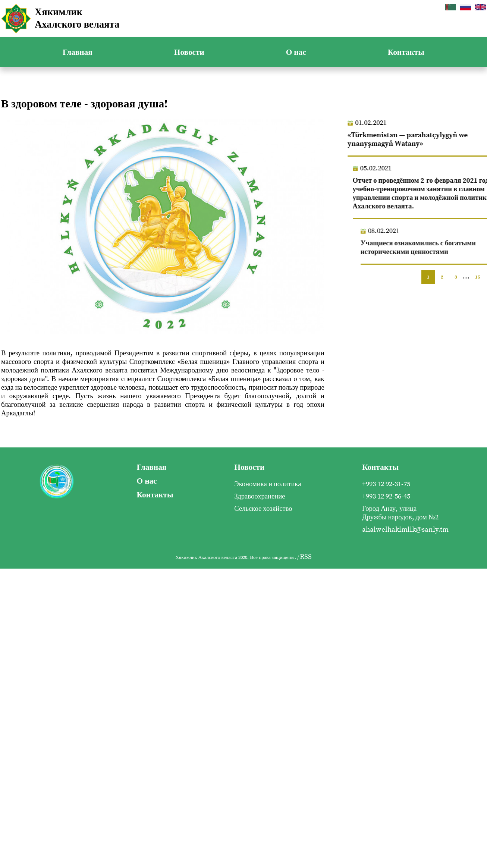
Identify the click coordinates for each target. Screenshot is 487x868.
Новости (189, 52)
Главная (78, 52)
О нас (296, 52)
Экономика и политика (268, 484)
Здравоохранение (260, 496)
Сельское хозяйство (263, 509)
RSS (306, 557)
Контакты (406, 52)
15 (478, 277)
